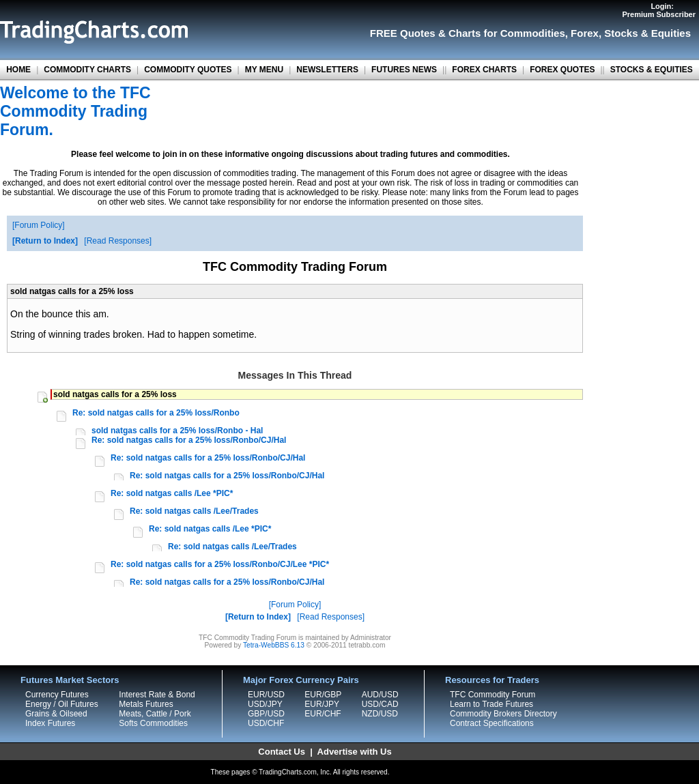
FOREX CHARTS (484, 70)
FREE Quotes (403, 33)
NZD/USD (380, 714)
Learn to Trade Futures (491, 704)
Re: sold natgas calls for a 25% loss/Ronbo (156, 413)
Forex (585, 33)
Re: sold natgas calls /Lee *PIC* (172, 493)
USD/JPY (265, 704)
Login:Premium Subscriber (659, 10)
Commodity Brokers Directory (503, 714)
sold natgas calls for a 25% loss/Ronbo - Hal (177, 431)
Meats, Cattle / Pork (155, 714)
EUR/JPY (322, 704)
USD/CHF (266, 723)
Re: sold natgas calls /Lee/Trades (194, 511)
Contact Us (282, 752)
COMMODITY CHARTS (87, 70)
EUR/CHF (323, 714)
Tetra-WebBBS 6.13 (274, 645)
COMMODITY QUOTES (188, 70)
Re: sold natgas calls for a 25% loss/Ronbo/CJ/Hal (189, 440)
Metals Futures (146, 704)
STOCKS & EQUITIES (652, 70)
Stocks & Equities (647, 33)
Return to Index (45, 241)
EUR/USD (266, 695)
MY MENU (264, 70)
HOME (18, 70)
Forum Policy (38, 225)
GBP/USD (266, 714)
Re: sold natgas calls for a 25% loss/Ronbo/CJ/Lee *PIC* (220, 564)
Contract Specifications (492, 723)
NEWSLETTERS (327, 70)
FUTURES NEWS (404, 70)
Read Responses (118, 241)
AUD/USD (380, 695)
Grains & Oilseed (56, 714)
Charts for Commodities (507, 33)
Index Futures (50, 723)
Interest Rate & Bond (157, 695)
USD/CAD (380, 704)
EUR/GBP (323, 695)
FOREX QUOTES (562, 70)
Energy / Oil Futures (62, 704)
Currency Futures (57, 695)
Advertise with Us (355, 752)
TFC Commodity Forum (493, 695)
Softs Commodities (153, 723)
